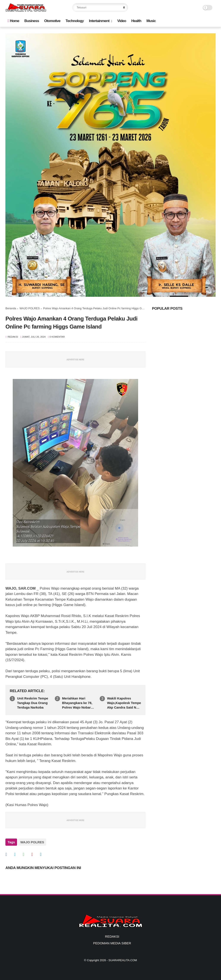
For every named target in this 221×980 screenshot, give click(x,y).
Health (136, 21)
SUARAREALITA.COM (123, 959)
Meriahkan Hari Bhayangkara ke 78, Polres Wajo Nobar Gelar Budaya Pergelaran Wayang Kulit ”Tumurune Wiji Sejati (78, 703)
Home (13, 21)
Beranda (11, 308)
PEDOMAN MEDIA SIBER (112, 942)
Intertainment (99, 21)
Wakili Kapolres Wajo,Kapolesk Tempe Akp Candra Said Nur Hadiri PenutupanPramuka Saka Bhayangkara (124, 703)
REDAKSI (112, 936)
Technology (75, 21)
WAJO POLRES (29, 308)
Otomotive (52, 21)
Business (32, 21)
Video (122, 21)
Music (151, 21)
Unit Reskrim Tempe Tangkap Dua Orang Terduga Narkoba (33, 703)
